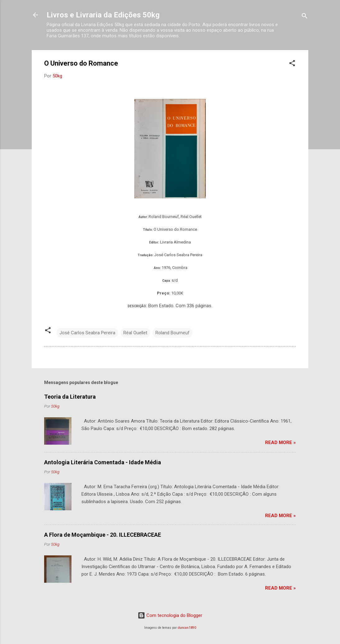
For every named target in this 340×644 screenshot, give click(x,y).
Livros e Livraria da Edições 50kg (103, 15)
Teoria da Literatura (70, 397)
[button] (292, 64)
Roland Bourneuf (172, 333)
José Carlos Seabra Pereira (87, 333)
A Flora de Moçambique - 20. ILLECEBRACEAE (103, 535)
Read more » (280, 442)
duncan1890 (187, 628)
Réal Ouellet (135, 333)
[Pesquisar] (305, 17)
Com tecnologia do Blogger (170, 615)
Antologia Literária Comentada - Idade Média (103, 462)
